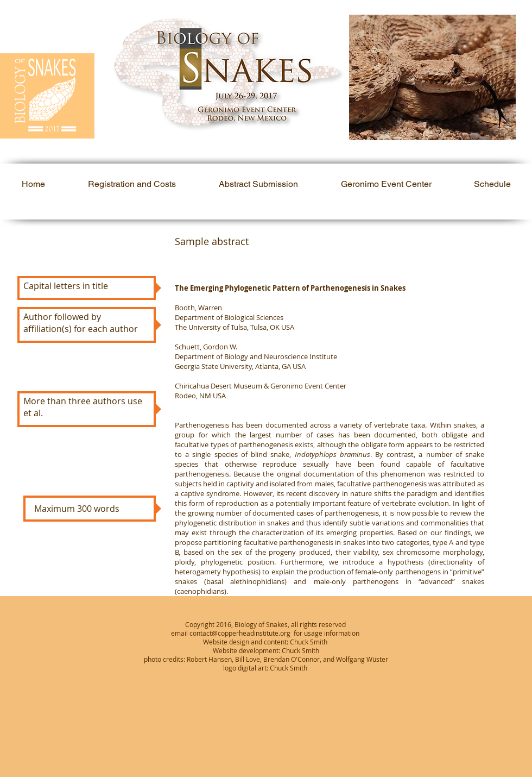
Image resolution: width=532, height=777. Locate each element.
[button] (432, 77)
